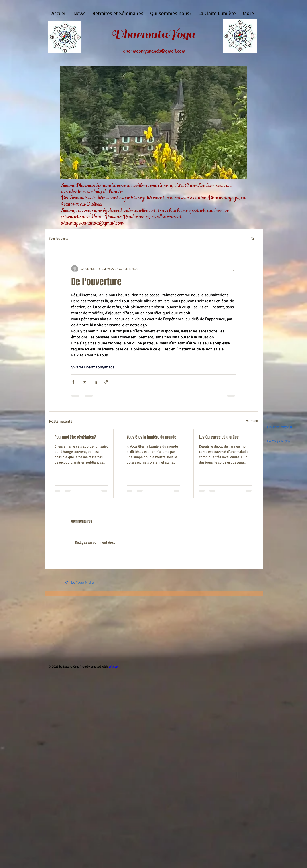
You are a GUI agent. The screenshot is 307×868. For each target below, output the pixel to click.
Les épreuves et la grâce (219, 437)
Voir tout (252, 421)
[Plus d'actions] (233, 269)
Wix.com (115, 666)
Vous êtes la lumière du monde (151, 437)
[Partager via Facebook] (73, 382)
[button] (79, 13)
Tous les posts (58, 238)
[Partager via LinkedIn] (95, 382)
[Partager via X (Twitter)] (84, 382)
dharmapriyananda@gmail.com (154, 51)
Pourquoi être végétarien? (75, 437)
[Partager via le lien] (106, 382)
